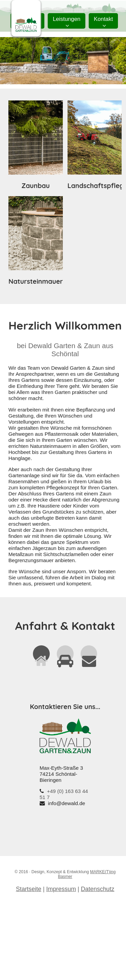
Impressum (61, 889)
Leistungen (67, 22)
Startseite (29, 889)
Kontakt (103, 22)
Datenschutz (98, 889)
